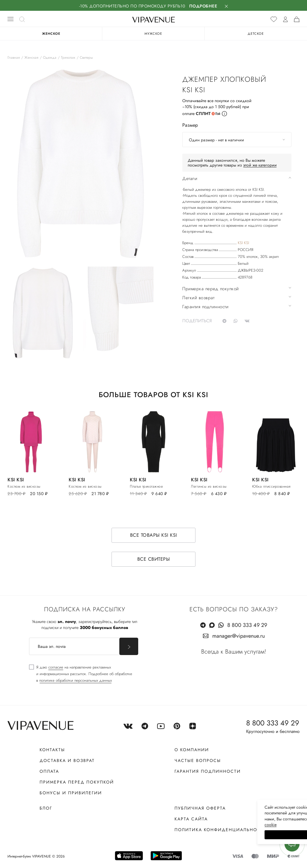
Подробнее (203, 6)
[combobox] (237, 140)
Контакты (52, 744)
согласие (56, 661)
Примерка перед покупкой (77, 776)
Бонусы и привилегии (71, 787)
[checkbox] (81, 668)
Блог (46, 802)
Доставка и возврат (67, 754)
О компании (192, 744)
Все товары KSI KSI (154, 529)
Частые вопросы (198, 754)
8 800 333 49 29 (247, 619)
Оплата (49, 765)
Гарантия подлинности (208, 765)
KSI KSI (243, 243)
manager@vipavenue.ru (238, 630)
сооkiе (189, 825)
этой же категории (260, 165)
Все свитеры (154, 553)
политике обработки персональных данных (76, 674)
